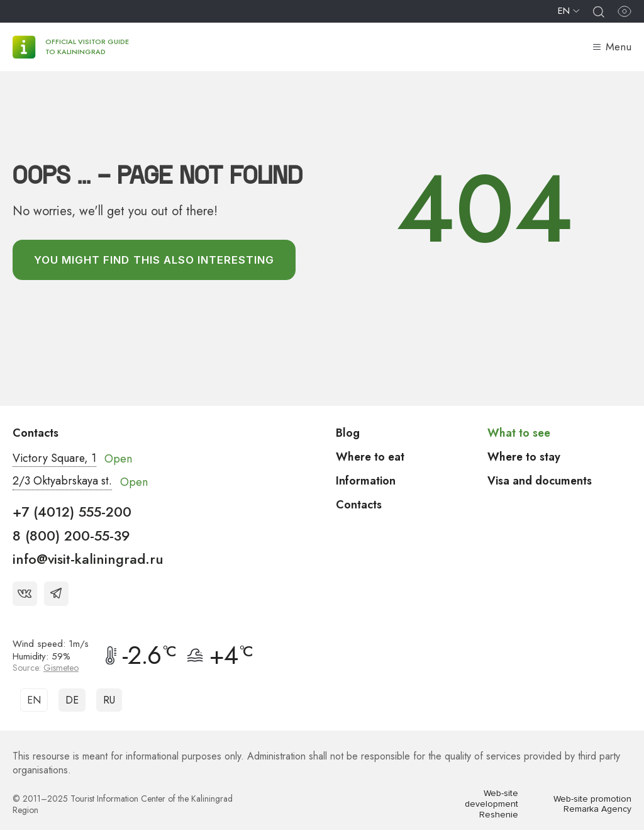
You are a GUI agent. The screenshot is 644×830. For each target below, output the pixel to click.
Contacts (359, 505)
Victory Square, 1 (55, 459)
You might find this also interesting (155, 260)
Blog (348, 433)
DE (72, 700)
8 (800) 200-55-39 (71, 536)
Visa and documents (540, 481)
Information (366, 481)
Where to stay (525, 457)
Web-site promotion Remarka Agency (592, 805)
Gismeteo (61, 668)
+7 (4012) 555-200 (72, 512)
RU (109, 700)
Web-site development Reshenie (491, 805)
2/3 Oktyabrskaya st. (62, 482)
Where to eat (371, 457)
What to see (519, 433)
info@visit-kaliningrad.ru (88, 559)
